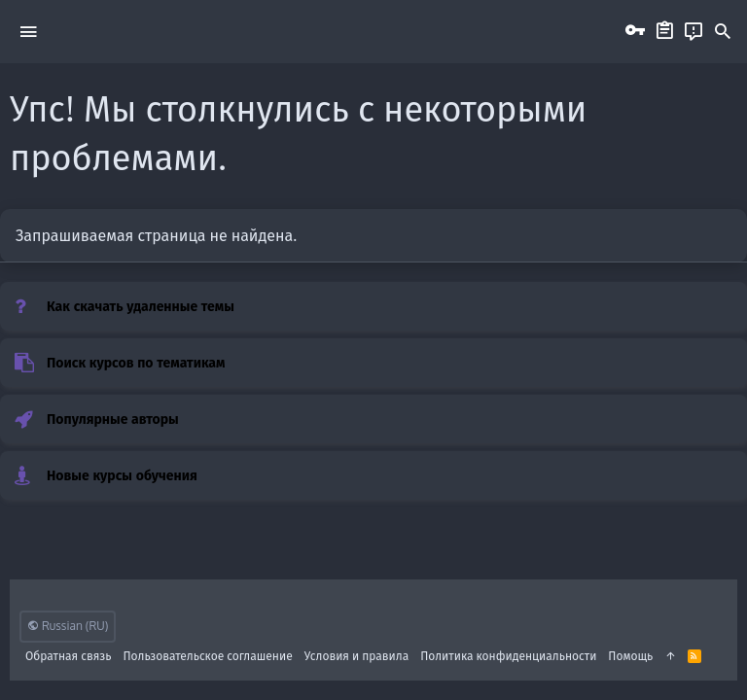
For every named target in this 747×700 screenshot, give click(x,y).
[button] (28, 31)
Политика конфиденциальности (508, 656)
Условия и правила (356, 656)
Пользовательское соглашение (208, 656)
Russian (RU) (68, 626)
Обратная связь (69, 656)
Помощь (630, 656)
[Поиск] (723, 32)
